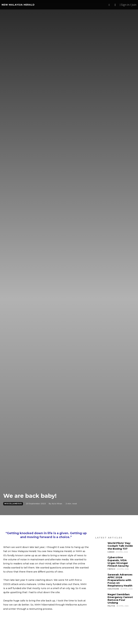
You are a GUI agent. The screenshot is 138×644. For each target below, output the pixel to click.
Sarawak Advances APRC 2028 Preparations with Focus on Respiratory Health (120, 576)
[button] (109, 5)
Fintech (111, 565)
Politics (111, 597)
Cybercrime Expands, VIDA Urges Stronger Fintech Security (120, 559)
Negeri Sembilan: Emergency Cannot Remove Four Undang (121, 591)
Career (111, 551)
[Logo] (18, 5)
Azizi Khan (57, 504)
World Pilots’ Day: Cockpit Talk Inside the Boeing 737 (119, 545)
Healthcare (113, 583)
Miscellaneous (13, 504)
